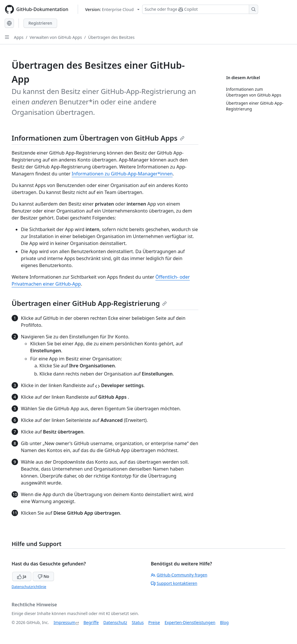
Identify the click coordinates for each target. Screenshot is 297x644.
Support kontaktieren (174, 583)
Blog (224, 622)
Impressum (65, 622)
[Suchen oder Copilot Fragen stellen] (200, 9)
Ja (22, 576)
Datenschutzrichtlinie (29, 587)
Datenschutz (115, 622)
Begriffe (91, 622)
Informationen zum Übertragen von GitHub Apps (98, 138)
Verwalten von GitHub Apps (56, 37)
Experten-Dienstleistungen (190, 622)
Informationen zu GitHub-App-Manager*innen (122, 174)
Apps (19, 37)
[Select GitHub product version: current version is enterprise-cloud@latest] (112, 9)
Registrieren (40, 23)
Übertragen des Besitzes (111, 37)
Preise (154, 622)
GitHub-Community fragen (179, 575)
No (43, 576)
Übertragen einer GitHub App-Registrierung (89, 303)
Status (138, 622)
